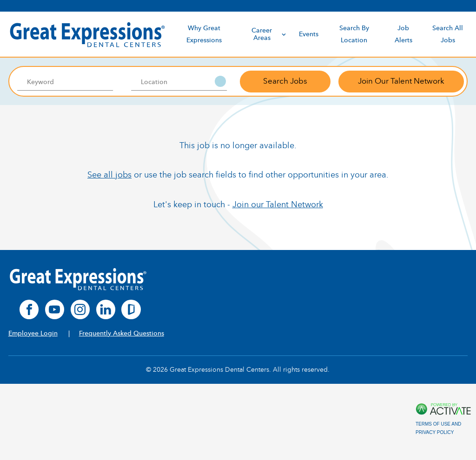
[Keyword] (65, 81)
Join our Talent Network (278, 204)
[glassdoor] (131, 309)
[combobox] (179, 81)
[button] (220, 81)
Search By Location (354, 34)
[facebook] (29, 309)
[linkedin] (106, 309)
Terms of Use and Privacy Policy (438, 428)
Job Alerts (403, 34)
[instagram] (80, 309)
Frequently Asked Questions (122, 333)
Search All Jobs (448, 34)
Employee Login (33, 333)
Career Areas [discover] (269, 34)
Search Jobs (285, 81)
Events (309, 34)
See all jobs (109, 175)
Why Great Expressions (204, 34)
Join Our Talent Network (401, 81)
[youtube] (55, 309)
